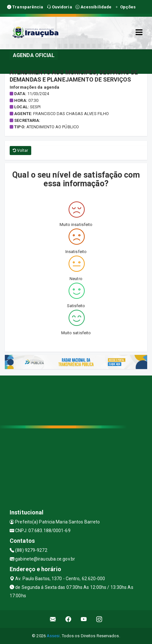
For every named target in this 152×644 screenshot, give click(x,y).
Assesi (53, 636)
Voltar (20, 151)
